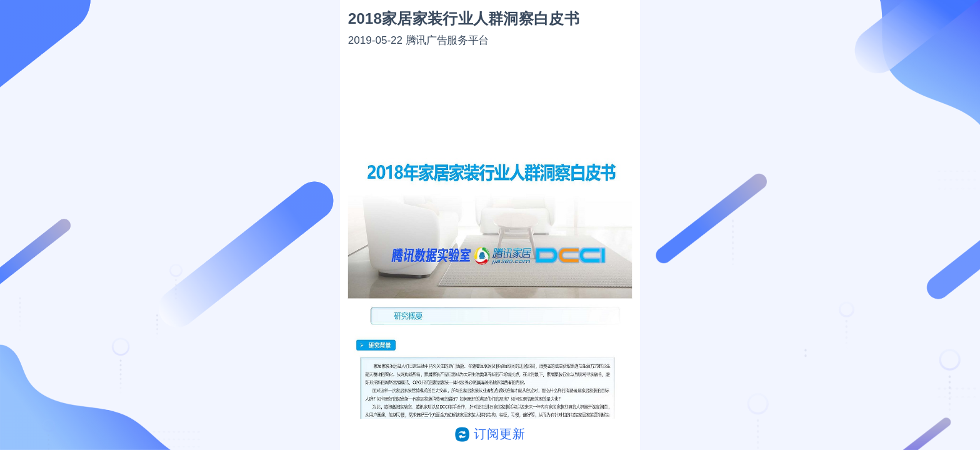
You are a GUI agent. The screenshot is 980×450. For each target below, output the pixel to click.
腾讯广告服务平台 (447, 40)
